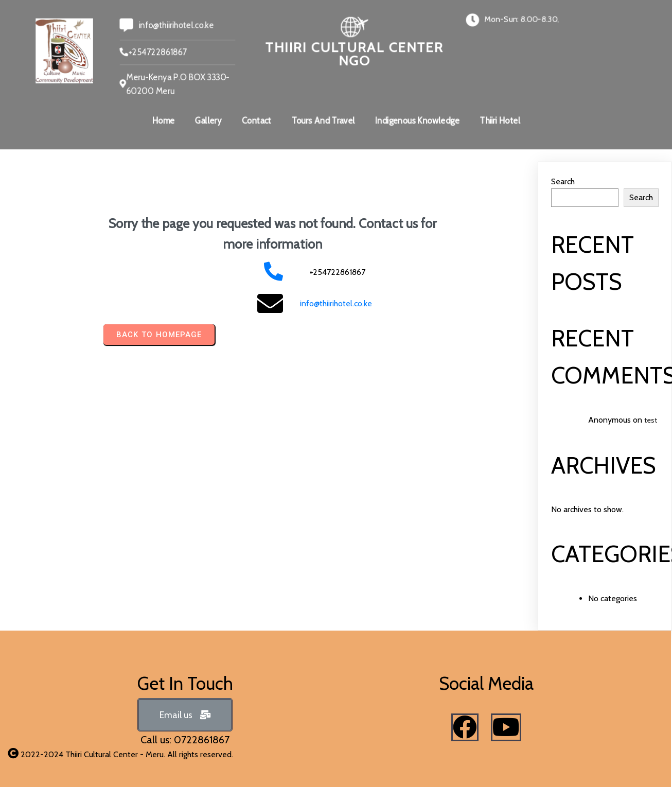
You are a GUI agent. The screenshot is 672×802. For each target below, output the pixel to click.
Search (563, 181)
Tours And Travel (323, 121)
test (651, 420)
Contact (256, 121)
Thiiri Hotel (501, 121)
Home (162, 121)
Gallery (207, 121)
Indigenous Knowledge (418, 121)
